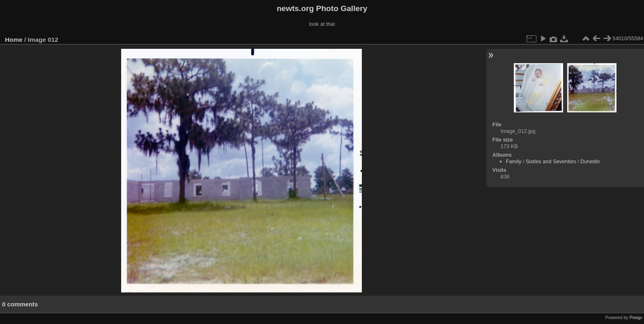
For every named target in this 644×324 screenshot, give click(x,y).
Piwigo (636, 317)
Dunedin (590, 161)
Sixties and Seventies (551, 161)
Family (514, 161)
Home (14, 40)
